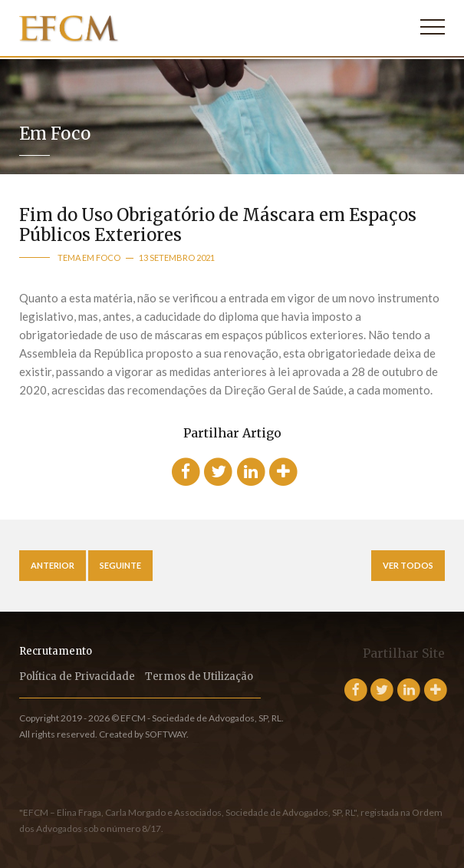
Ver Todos (408, 565)
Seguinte (120, 565)
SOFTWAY (166, 734)
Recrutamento (56, 651)
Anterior (53, 565)
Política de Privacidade (77, 677)
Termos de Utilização (199, 677)
